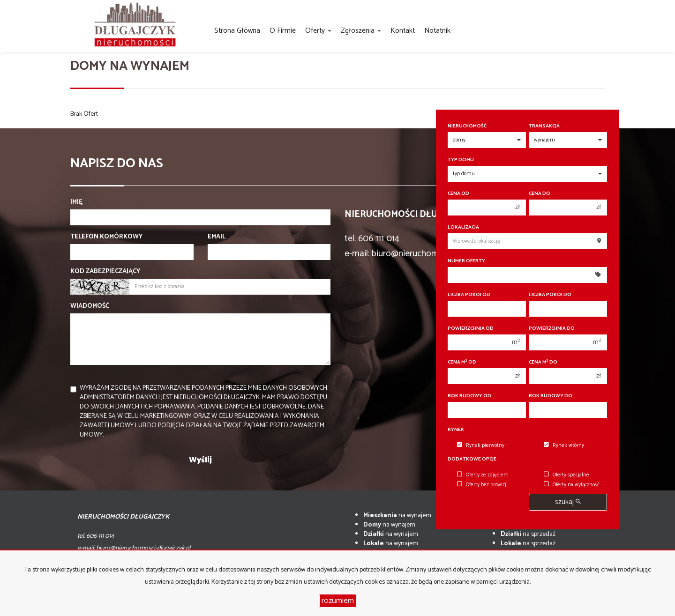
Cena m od (462, 362)
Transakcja (544, 126)
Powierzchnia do (552, 329)
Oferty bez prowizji (482, 485)
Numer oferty (466, 261)
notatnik (437, 31)
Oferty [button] (318, 31)
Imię (76, 202)
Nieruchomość (467, 126)
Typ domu (461, 160)
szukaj (568, 502)
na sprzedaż (528, 534)
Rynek (456, 430)
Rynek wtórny (564, 445)
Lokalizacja (463, 227)
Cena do (540, 194)
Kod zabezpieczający (105, 272)
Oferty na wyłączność (572, 485)
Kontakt (403, 31)
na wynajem (397, 516)
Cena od (458, 194)
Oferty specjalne (566, 475)
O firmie (283, 31)
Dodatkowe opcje (472, 459)
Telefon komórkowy (106, 237)
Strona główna (237, 31)
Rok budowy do (551, 396)
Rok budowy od (469, 396)
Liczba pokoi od (469, 295)
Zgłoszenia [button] (361, 31)
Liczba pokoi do (550, 295)
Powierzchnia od (471, 329)
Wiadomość (90, 306)
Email (217, 237)
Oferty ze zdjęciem (483, 475)
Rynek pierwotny (481, 445)
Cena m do (543, 362)
